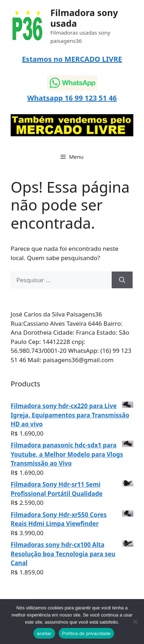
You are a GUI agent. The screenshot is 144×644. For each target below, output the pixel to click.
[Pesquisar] (122, 280)
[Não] (135, 622)
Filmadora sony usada (84, 18)
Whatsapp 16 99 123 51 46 (72, 98)
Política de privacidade (87, 633)
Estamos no (43, 59)
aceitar (44, 633)
